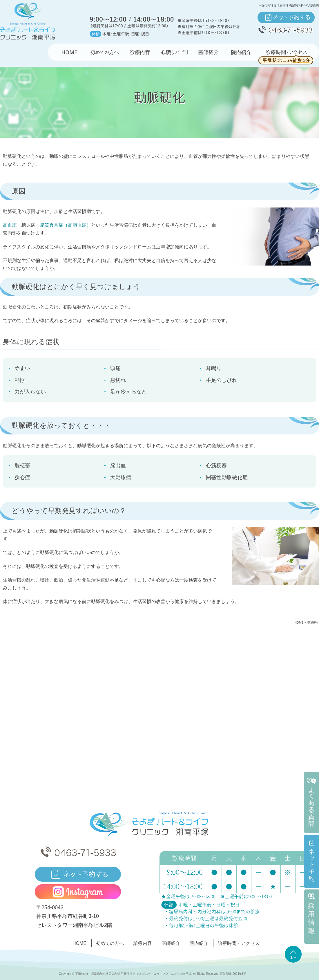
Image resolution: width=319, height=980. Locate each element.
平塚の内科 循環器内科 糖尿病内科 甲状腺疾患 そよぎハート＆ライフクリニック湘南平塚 (133, 974)
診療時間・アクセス (239, 943)
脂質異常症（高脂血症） (66, 225)
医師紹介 (171, 943)
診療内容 (143, 943)
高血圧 (10, 225)
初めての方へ (110, 943)
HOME (79, 943)
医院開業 (226, 974)
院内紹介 (199, 943)
